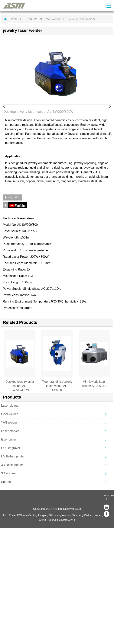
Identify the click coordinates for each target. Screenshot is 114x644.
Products (31, 19)
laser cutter (9, 439)
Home (14, 19)
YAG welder (53, 19)
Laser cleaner (10, 406)
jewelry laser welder (82, 19)
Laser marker (10, 431)
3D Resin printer (12, 465)
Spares (6, 482)
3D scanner (9, 473)
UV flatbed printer (13, 456)
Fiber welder (9, 414)
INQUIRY (13, 197)
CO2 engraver (11, 448)
